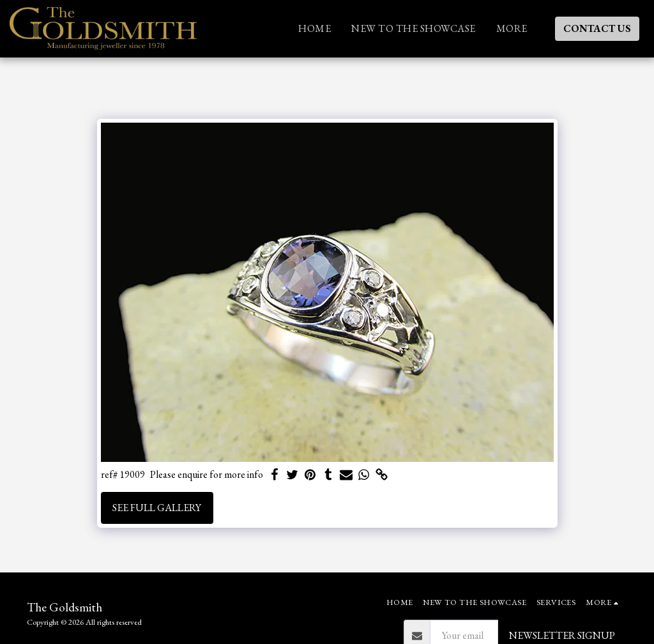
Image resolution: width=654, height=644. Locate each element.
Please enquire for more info (207, 475)
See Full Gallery (157, 508)
